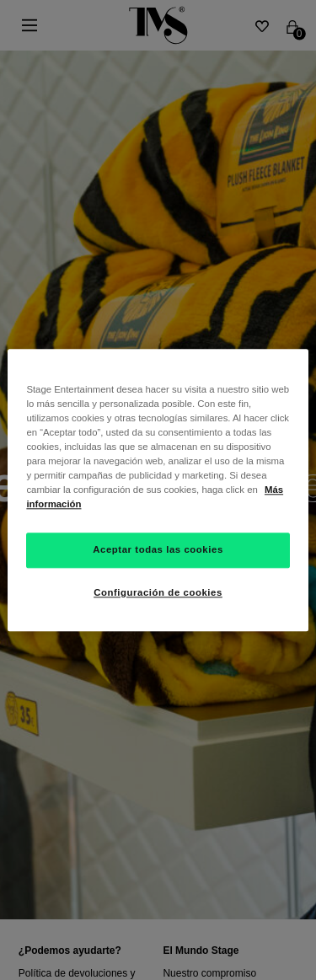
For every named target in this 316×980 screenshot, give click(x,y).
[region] (158, 490)
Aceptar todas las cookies (158, 549)
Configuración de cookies (158, 592)
